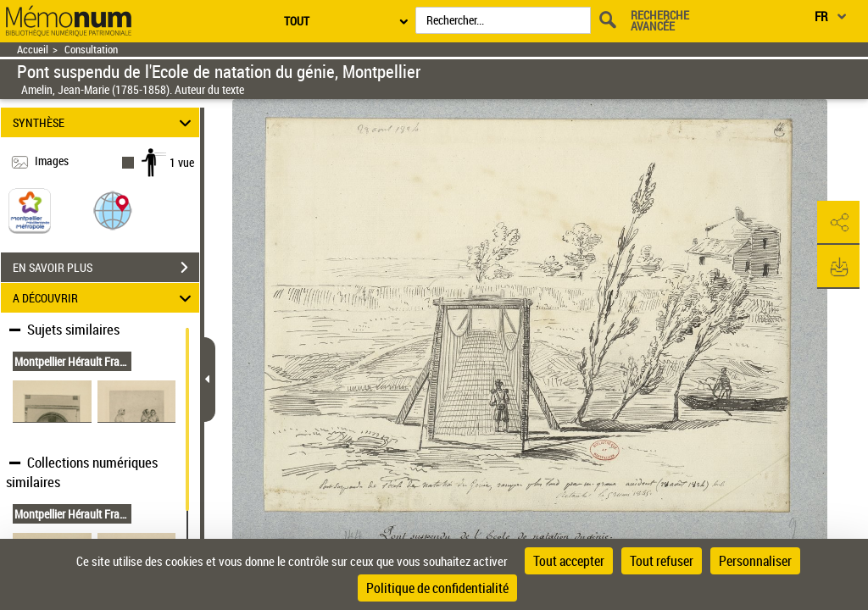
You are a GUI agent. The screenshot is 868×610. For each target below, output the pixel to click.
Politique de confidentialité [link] (437, 588)
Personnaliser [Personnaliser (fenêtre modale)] (755, 561)
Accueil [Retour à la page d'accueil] (33, 50)
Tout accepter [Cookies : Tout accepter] (569, 561)
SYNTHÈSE (105, 122)
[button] (113, 210)
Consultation (91, 50)
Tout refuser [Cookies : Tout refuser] (662, 561)
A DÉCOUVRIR (105, 298)
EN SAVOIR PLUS (106, 268)
